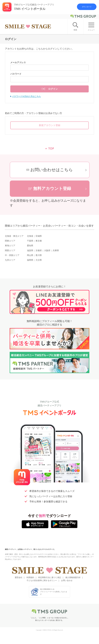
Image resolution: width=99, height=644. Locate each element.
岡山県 (30, 255)
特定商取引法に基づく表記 (50, 577)
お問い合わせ (67, 580)
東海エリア (10, 246)
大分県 (39, 260)
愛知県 (30, 246)
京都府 (39, 251)
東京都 (39, 241)
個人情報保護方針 (73, 577)
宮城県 (39, 236)
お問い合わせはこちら (52, 170)
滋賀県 (30, 251)
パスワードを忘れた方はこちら (26, 96)
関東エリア (10, 241)
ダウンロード (87, 7)
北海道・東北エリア (14, 236)
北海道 (30, 236)
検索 (75, 30)
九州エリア (10, 260)
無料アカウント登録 (52, 189)
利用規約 (30, 577)
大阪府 (47, 251)
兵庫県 (56, 251)
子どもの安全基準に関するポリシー (42, 580)
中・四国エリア (12, 255)
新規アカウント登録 (50, 125)
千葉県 (30, 241)
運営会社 (19, 577)
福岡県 (30, 260)
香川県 (39, 255)
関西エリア (10, 251)
